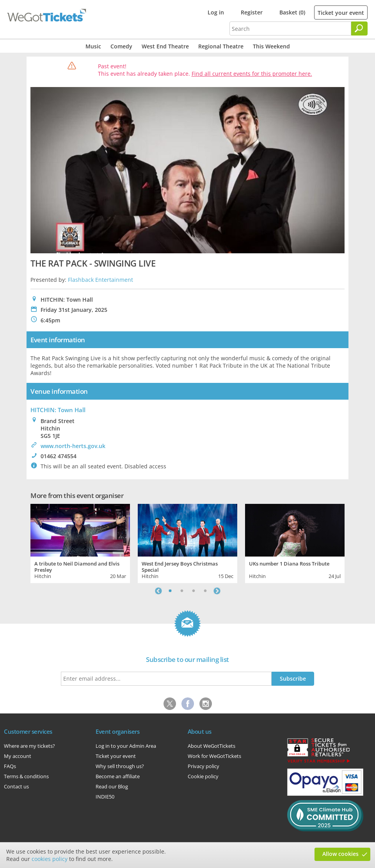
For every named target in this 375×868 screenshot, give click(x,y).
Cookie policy (203, 776)
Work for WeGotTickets (214, 756)
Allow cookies (340, 854)
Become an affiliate (118, 776)
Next (217, 591)
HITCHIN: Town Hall (58, 410)
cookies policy (50, 859)
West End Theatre (165, 46)
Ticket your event (341, 13)
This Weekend (271, 46)
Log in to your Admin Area (126, 746)
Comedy (121, 46)
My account (18, 756)
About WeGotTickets (211, 746)
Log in (216, 12)
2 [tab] (182, 591)
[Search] (359, 28)
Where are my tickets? (29, 746)
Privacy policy (203, 766)
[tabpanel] (80, 542)
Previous (158, 591)
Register (252, 12)
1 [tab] (170, 591)
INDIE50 (105, 797)
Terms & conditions (26, 776)
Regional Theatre (221, 46)
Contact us (16, 786)
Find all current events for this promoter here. (252, 74)
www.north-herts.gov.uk (73, 446)
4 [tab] (205, 591)
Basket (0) (292, 12)
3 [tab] (194, 591)
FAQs (10, 766)
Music (93, 46)
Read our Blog (112, 786)
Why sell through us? (120, 766)
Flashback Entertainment (100, 280)
